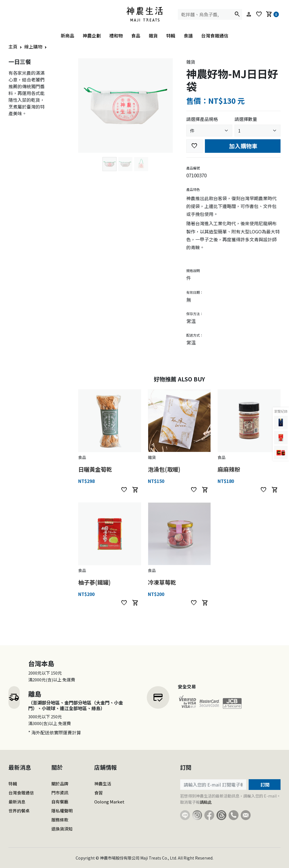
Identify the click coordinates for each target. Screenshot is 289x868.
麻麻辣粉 (229, 469)
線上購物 (33, 47)
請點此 (206, 802)
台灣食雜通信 (215, 36)
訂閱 (264, 785)
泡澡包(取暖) (164, 469)
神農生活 (103, 784)
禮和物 (116, 36)
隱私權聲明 (62, 811)
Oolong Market (109, 802)
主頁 (13, 47)
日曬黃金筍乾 (95, 469)
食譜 (188, 36)
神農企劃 (92, 36)
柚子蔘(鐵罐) (94, 582)
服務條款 (60, 820)
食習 (98, 793)
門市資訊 (60, 793)
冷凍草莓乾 (162, 582)
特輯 (171, 36)
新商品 (67, 36)
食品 (136, 36)
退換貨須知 (62, 829)
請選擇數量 (246, 119)
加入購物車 (243, 146)
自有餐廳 (60, 802)
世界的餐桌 (19, 811)
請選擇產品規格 (202, 119)
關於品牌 (60, 784)
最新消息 (17, 802)
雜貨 (153, 36)
